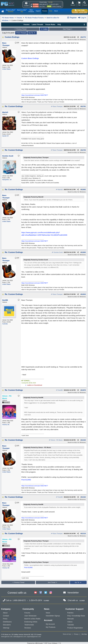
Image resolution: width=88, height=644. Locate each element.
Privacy (76, 634)
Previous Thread (20, 29)
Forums (19, 18)
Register (72, 18)
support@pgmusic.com (34, 637)
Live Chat (42, 6)
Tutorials (71, 625)
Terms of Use (67, 634)
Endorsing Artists (31, 622)
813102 (83, 497)
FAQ (59, 25)
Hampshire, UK (7, 180)
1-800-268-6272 (43, 4)
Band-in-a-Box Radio (32, 619)
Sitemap (6, 628)
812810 (83, 294)
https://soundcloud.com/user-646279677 (35, 95)
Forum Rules (50, 25)
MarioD (59, 190)
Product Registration (75, 628)
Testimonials (29, 625)
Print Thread (21, 33)
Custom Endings (12, 37)
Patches (70, 613)
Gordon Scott (57, 252)
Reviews (28, 628)
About (5, 613)
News (48, 613)
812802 (83, 190)
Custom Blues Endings (30, 58)
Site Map (84, 634)
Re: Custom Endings (14, 106)
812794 (83, 150)
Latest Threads (37, 25)
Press (5, 619)
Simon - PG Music (56, 440)
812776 (83, 37)
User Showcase (30, 616)
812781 (83, 106)
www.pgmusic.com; (7, 637)
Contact (6, 616)
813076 (83, 390)
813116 (83, 534)
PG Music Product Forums (34, 18)
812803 (83, 252)
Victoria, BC (6, 425)
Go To (32, 33)
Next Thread (68, 29)
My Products (51, 627)
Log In (82, 18)
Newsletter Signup (53, 616)
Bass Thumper (57, 106)
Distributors (7, 622)
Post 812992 (26, 480)
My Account (50, 624)
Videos (70, 622)
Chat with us (73, 600)
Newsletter (73, 593)
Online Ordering (57, 6)
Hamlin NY (6, 136)
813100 (83, 440)
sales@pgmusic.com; (20, 637)
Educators (7, 625)
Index (44, 29)
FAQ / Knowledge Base (76, 616)
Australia (5, 324)
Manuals (71, 619)
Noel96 (59, 390)
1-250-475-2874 (54, 4)
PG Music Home (8, 18)
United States (6, 69)
